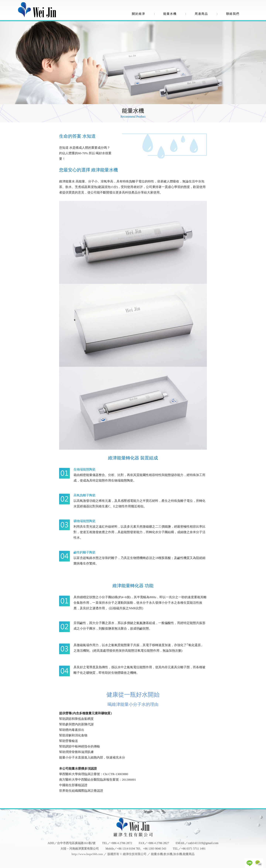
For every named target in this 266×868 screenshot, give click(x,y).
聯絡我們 (233, 14)
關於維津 (139, 14)
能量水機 (170, 14)
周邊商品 (201, 14)
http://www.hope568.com (87, 854)
